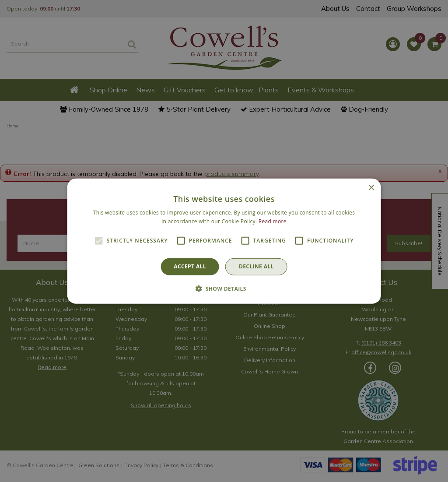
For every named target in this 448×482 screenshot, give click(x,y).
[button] (224, 288)
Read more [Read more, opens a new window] (273, 221)
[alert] (224, 241)
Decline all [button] (256, 266)
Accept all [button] (190, 266)
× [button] (371, 188)
